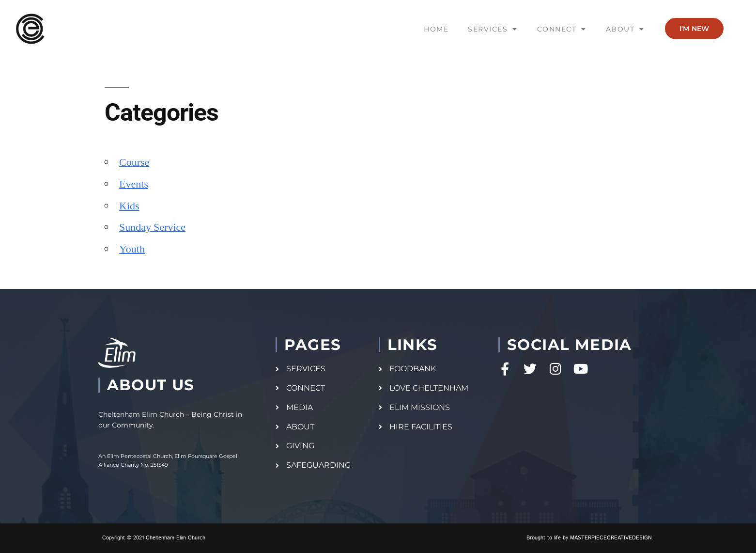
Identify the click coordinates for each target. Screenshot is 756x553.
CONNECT (562, 29)
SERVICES (493, 29)
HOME (436, 29)
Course (134, 162)
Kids (129, 206)
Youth (132, 249)
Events (134, 184)
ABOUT (625, 29)
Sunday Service (152, 227)
